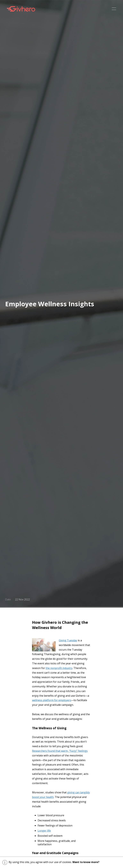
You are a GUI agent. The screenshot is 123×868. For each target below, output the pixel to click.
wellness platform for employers (52, 700)
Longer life (44, 831)
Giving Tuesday (68, 640)
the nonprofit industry (59, 668)
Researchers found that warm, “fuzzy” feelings (60, 751)
